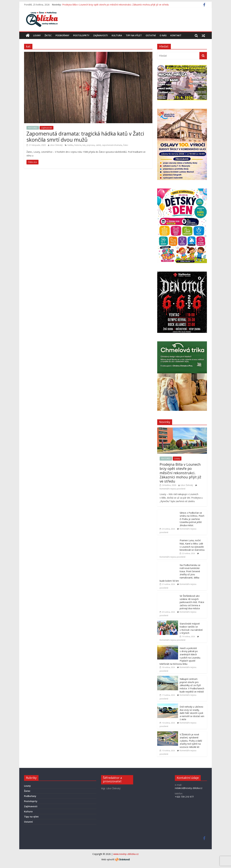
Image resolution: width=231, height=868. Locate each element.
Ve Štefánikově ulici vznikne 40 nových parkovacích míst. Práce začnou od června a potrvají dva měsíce (192, 602)
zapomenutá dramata (112, 145)
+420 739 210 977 (184, 797)
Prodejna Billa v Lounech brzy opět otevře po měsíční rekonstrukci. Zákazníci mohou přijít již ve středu (116, 5)
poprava (91, 145)
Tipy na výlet (134, 35)
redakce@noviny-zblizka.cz (189, 788)
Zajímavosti (101, 35)
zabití (98, 145)
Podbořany (62, 35)
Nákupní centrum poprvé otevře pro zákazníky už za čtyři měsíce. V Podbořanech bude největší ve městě (192, 685)
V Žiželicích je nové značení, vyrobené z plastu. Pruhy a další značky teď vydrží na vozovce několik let (191, 741)
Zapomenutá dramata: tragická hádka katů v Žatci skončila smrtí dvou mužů (85, 137)
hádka (70, 145)
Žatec (48, 35)
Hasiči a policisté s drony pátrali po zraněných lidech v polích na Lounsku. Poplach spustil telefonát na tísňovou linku (180, 656)
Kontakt (176, 35)
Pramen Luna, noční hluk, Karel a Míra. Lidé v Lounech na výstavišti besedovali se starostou (192, 545)
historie (78, 145)
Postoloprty (81, 35)
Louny (37, 35)
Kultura (117, 35)
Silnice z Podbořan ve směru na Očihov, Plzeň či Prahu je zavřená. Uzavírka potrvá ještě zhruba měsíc (192, 519)
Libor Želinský (56, 145)
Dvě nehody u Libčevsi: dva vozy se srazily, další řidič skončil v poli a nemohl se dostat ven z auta (192, 713)
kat (84, 145)
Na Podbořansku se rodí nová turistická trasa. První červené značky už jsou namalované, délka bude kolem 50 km (180, 573)
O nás (163, 35)
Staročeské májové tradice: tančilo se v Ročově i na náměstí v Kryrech (191, 628)
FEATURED (33, 128)
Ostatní (151, 35)
